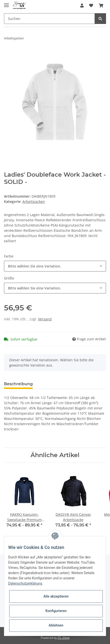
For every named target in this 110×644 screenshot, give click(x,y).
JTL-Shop (64, 638)
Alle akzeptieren (56, 596)
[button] (82, 5)
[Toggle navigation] (6, 3)
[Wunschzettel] (91, 5)
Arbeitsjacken (34, 201)
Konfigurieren (56, 611)
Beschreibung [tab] (18, 384)
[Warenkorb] (101, 5)
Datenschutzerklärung (25, 583)
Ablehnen (56, 625)
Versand (45, 319)
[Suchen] (49, 19)
